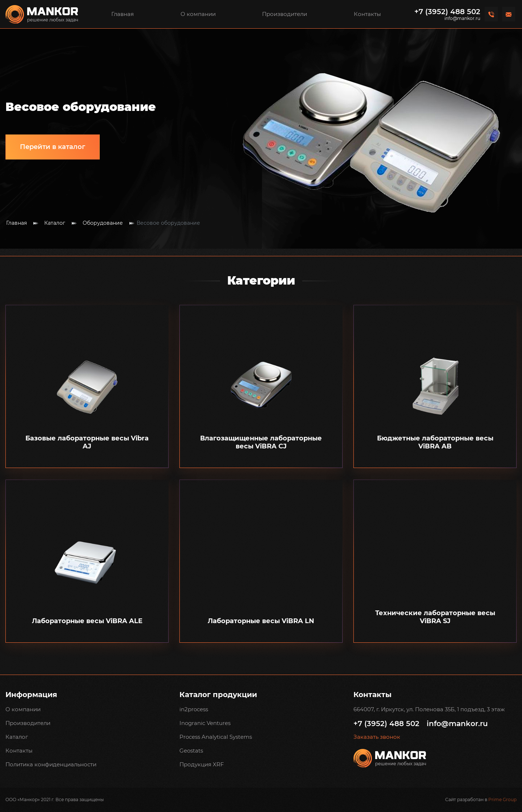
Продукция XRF (202, 764)
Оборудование (103, 223)
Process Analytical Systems (216, 737)
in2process (194, 709)
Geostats (191, 751)
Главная (123, 14)
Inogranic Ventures (205, 723)
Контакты (367, 14)
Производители (285, 14)
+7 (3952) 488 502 (447, 12)
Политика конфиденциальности (51, 764)
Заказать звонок (377, 737)
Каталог (55, 223)
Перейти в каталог (53, 147)
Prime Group (502, 799)
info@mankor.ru (462, 18)
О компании (198, 14)
